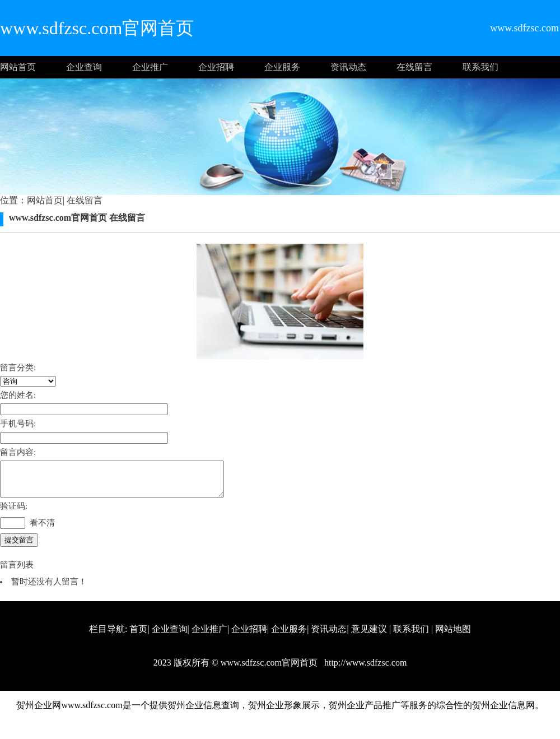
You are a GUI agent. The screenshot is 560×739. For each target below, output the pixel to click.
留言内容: (18, 452)
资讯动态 (348, 67)
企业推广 (150, 67)
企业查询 (84, 67)
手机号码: (18, 424)
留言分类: (18, 368)
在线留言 (414, 67)
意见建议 (369, 636)
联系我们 (480, 67)
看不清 (42, 529)
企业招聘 (216, 67)
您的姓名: (18, 395)
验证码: (14, 513)
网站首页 (18, 67)
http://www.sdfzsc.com (364, 669)
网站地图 (453, 636)
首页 (138, 636)
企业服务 (282, 67)
